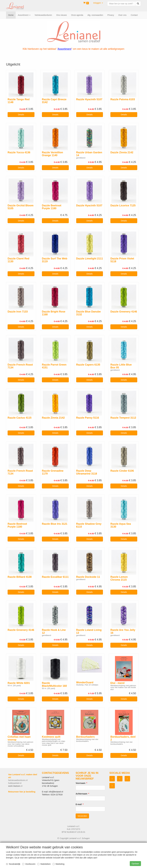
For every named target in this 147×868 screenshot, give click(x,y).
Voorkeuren (29, 864)
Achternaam (81, 794)
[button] (98, 3)
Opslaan (135, 864)
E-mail (79, 804)
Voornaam (80, 783)
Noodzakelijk (13, 864)
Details (21, 115)
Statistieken (44, 864)
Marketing (58, 864)
